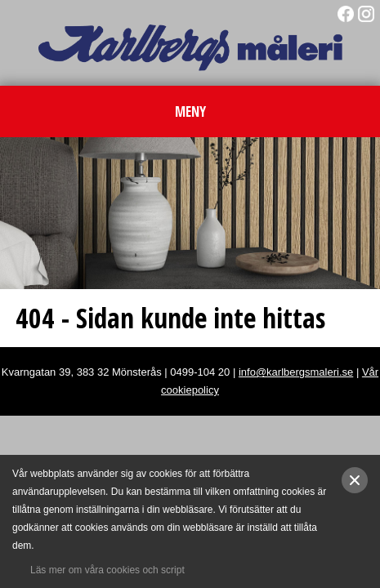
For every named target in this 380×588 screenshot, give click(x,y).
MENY (190, 111)
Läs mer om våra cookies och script (107, 570)
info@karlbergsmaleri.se (296, 372)
